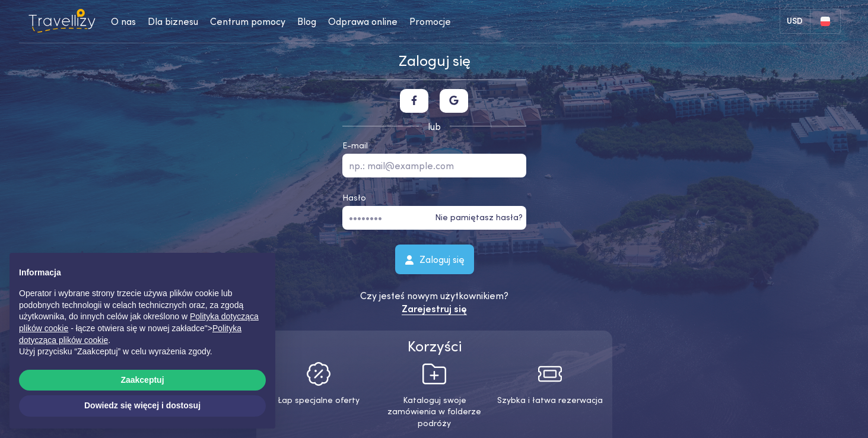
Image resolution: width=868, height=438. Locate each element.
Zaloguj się (434, 259)
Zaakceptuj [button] (142, 380)
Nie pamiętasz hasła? (479, 217)
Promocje (430, 21)
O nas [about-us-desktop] (123, 21)
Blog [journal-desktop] (307, 21)
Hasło (354, 198)
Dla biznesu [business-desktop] (173, 21)
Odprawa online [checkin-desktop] (363, 21)
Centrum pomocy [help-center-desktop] (248, 21)
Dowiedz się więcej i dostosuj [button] (142, 405)
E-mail (355, 145)
